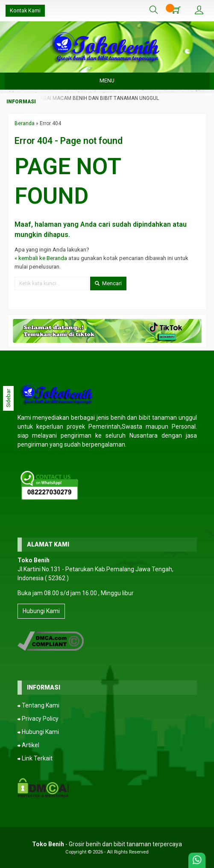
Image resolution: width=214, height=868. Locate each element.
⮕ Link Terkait (35, 758)
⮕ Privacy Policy (38, 719)
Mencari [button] (108, 283)
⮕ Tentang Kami (38, 705)
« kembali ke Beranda (41, 258)
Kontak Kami (25, 10)
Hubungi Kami (41, 611)
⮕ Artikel (28, 745)
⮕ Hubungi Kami (38, 732)
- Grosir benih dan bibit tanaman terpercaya (107, 844)
